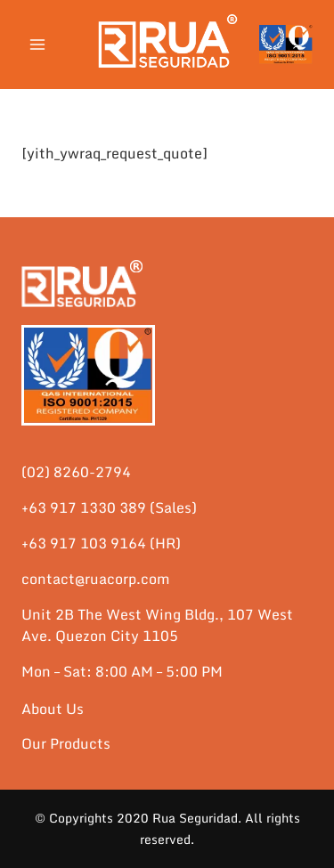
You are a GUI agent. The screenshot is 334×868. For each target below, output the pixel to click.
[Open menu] (38, 44)
